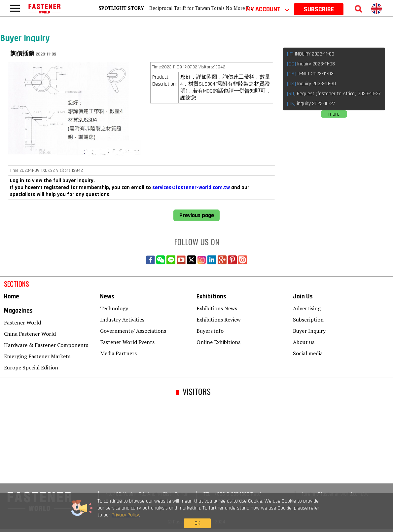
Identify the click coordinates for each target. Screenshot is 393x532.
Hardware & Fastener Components (46, 345)
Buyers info (210, 331)
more (334, 114)
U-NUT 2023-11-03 (310, 74)
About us (304, 342)
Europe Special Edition (31, 367)
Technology (114, 308)
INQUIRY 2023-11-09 (311, 54)
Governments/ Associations (133, 331)
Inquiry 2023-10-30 (311, 84)
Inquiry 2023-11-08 (311, 64)
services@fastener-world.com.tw (191, 188)
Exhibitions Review (219, 320)
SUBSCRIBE (319, 9)
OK (303, 518)
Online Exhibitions (218, 342)
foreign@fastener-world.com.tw (335, 494)
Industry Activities (122, 320)
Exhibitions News (217, 308)
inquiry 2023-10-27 (311, 104)
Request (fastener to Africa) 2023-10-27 (334, 94)
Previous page (197, 215)
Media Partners (118, 353)
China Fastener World (30, 334)
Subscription (308, 320)
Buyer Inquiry (309, 331)
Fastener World (22, 323)
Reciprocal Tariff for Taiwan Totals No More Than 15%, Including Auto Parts (232, 8)
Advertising (307, 308)
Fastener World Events (127, 342)
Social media (308, 353)
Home (12, 297)
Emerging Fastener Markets (37, 356)
